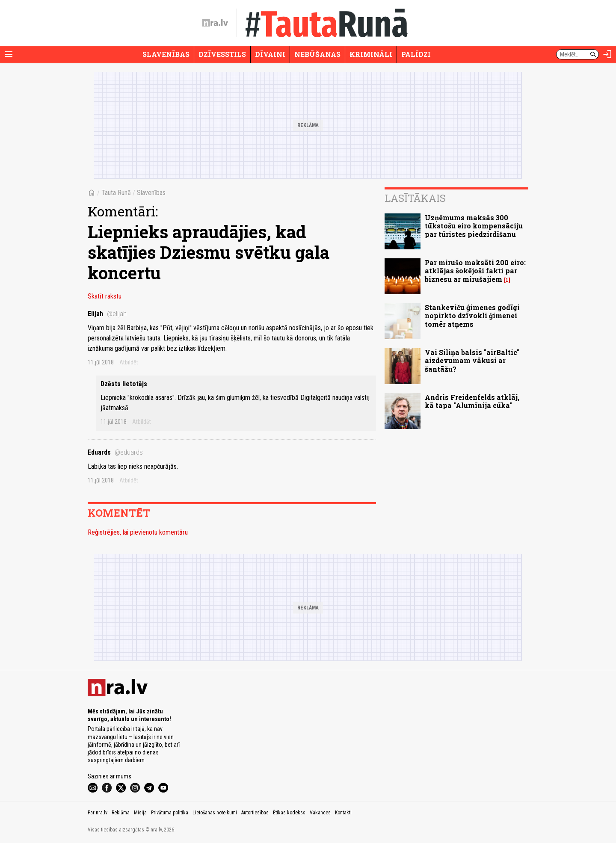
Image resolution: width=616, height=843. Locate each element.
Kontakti (343, 813)
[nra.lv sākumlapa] (215, 23)
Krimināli (371, 54)
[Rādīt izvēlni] (9, 54)
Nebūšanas (317, 54)
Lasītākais (415, 198)
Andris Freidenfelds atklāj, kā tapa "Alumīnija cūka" (472, 401)
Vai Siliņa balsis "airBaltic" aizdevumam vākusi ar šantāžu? (472, 360)
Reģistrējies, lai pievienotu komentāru (138, 532)
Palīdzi (416, 54)
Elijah (107, 314)
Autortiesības (255, 813)
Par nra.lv (98, 813)
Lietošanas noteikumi (215, 813)
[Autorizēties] (607, 54)
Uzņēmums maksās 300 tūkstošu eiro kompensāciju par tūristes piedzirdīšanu (474, 226)
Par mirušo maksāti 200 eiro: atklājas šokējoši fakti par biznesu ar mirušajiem (475, 271)
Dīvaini (270, 54)
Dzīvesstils (222, 54)
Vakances (320, 813)
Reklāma (121, 813)
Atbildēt (129, 362)
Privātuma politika (170, 813)
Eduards (115, 452)
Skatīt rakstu (105, 296)
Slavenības (166, 54)
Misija (140, 813)
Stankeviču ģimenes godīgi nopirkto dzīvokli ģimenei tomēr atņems (472, 315)
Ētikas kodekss (289, 813)
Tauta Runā (116, 193)
